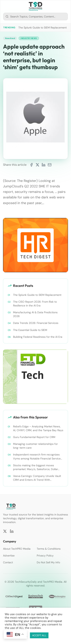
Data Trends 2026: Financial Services (36, 323)
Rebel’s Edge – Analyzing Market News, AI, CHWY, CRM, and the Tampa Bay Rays (38, 428)
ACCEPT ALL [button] (39, 635)
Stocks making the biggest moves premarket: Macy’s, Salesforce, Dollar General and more (35, 467)
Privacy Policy (45, 556)
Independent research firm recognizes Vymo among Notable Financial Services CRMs (37, 457)
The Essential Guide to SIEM (30, 330)
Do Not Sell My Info (48, 562)
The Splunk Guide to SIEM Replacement (43, 28)
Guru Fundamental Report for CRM (34, 437)
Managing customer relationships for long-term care (35, 446)
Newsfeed (10, 38)
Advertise (9, 556)
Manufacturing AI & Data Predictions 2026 (35, 314)
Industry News (29, 38)
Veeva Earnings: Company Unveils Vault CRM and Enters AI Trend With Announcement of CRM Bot (37, 478)
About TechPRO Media (17, 549)
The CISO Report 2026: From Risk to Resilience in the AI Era (35, 304)
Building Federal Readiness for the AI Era (38, 337)
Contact (8, 562)
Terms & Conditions (49, 549)
